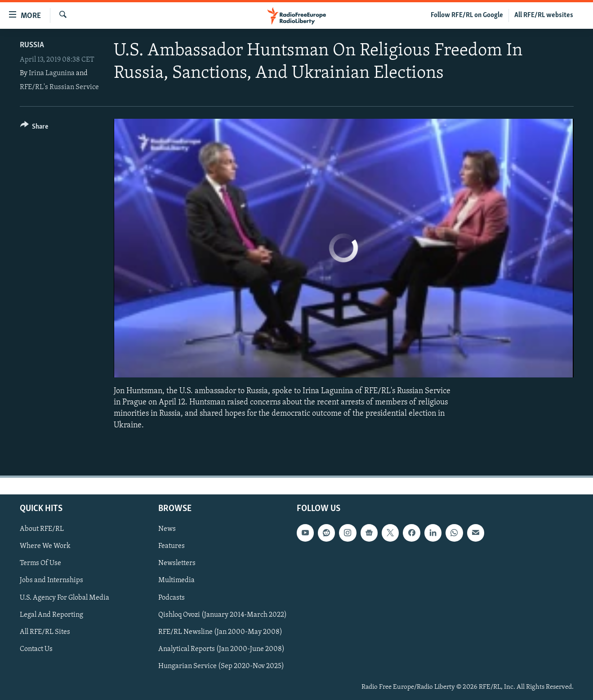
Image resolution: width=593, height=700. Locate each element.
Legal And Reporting (51, 615)
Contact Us (36, 649)
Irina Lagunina (52, 73)
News (167, 529)
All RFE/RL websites (544, 15)
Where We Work (45, 546)
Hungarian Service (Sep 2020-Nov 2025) (221, 666)
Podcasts (172, 597)
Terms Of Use (40, 563)
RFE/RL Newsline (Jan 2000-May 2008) (220, 632)
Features (172, 546)
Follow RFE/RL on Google (467, 15)
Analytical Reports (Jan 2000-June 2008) (221, 649)
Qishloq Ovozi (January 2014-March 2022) (223, 615)
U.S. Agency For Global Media (65, 597)
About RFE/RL (42, 529)
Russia (32, 45)
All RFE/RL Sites (45, 632)
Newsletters (177, 563)
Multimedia (176, 580)
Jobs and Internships (51, 580)
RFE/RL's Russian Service (59, 87)
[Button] (34, 128)
